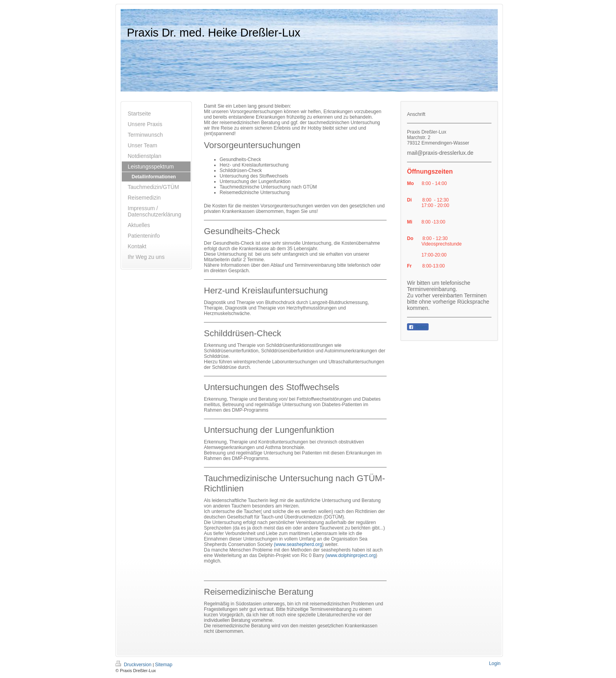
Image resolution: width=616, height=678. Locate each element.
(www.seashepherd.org (298, 544)
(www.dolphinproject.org (350, 555)
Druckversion (134, 665)
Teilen (418, 327)
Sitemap (164, 665)
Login (495, 663)
